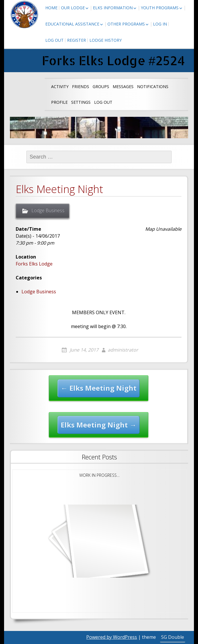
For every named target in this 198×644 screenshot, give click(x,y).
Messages (123, 87)
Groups (101, 87)
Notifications (153, 87)
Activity (60, 87)
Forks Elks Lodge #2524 (113, 60)
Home (51, 8)
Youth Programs (160, 8)
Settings (81, 102)
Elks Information (113, 8)
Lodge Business (48, 210)
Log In (160, 24)
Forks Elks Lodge (34, 264)
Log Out (54, 40)
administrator (123, 350)
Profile (59, 102)
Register (76, 40)
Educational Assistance (72, 24)
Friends (81, 87)
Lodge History (106, 40)
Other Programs (126, 24)
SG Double (173, 637)
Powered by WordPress (112, 637)
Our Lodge (73, 8)
